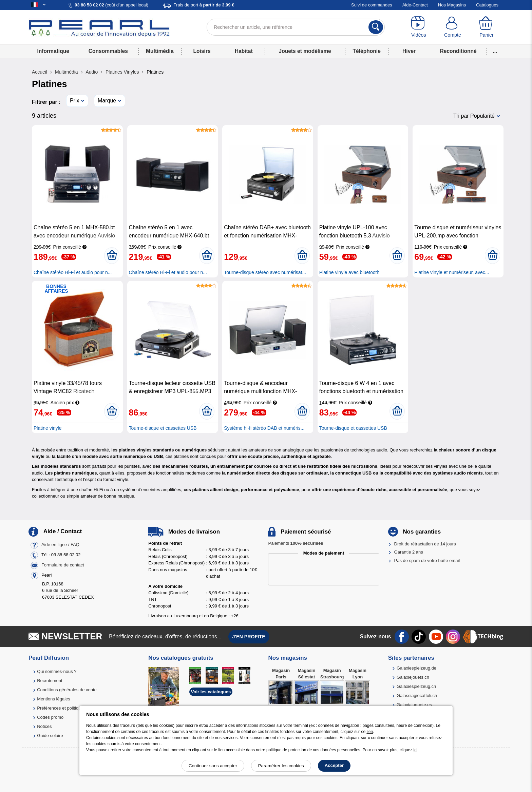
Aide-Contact (415, 5)
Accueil (40, 72)
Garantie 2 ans (409, 552)
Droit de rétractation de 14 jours (425, 544)
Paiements (296, 543)
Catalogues (487, 5)
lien (370, 732)
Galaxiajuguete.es (414, 705)
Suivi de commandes (372, 5)
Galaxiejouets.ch (413, 677)
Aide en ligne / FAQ (60, 545)
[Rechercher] (376, 27)
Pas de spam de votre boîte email (427, 561)
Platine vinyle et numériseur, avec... (452, 272)
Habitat (244, 51)
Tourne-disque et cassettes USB (163, 428)
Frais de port (204, 5)
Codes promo (50, 717)
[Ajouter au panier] (112, 255)
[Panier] (487, 27)
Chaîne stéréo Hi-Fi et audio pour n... (73, 272)
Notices (44, 726)
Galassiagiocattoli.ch (417, 696)
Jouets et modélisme (305, 51)
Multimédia (160, 51)
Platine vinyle (48, 428)
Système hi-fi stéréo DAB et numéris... (264, 428)
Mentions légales (54, 699)
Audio (92, 72)
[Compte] (453, 27)
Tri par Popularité (474, 116)
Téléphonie (367, 51)
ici (415, 750)
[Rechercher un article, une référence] (296, 27)
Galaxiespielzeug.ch (416, 686)
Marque (107, 101)
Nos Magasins (452, 5)
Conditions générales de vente (67, 690)
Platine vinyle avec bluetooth (349, 272)
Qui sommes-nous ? (57, 671)
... (495, 51)
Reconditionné (458, 51)
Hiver (409, 51)
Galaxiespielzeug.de (416, 668)
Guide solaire (50, 736)
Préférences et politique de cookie (70, 708)
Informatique (53, 51)
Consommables (108, 51)
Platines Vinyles (122, 72)
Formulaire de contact (63, 565)
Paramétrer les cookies (281, 766)
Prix (75, 101)
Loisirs (202, 51)
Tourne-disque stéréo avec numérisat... (265, 272)
